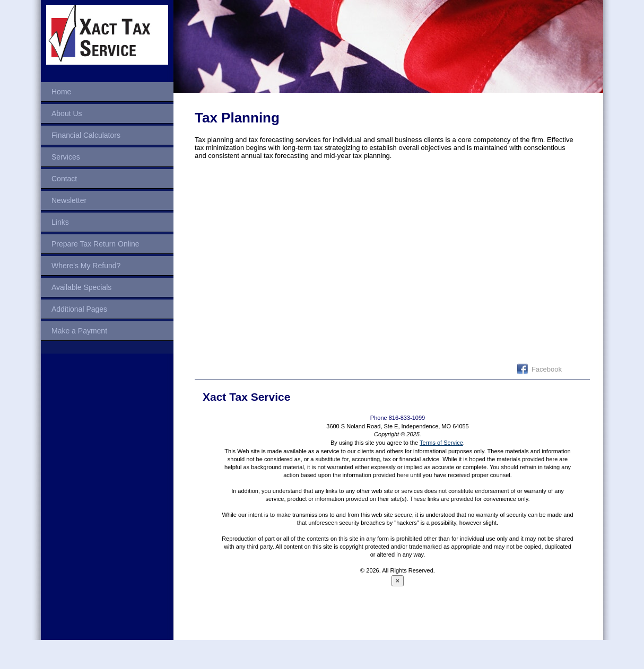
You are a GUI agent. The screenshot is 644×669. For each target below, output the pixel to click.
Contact (64, 179)
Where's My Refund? (86, 266)
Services (66, 157)
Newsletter (69, 200)
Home (61, 92)
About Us (67, 113)
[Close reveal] (398, 581)
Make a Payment (79, 331)
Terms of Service (441, 443)
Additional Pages (79, 309)
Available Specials (81, 287)
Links (60, 222)
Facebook (547, 369)
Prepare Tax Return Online (95, 244)
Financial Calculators (86, 135)
